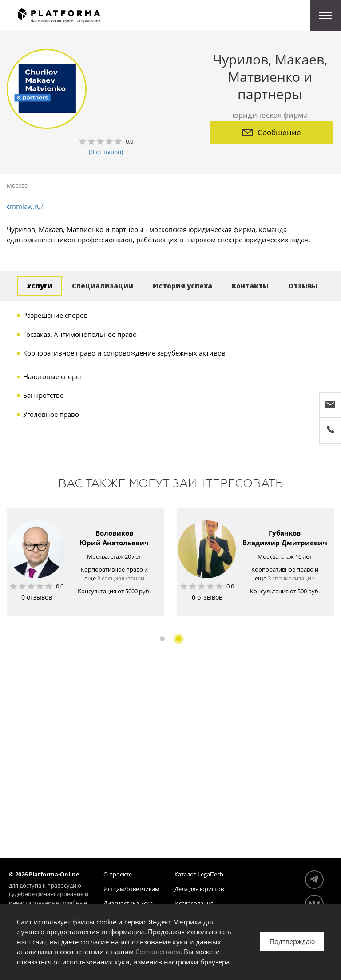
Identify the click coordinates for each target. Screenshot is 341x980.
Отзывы (303, 286)
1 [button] (162, 639)
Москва (17, 185)
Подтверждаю (292, 941)
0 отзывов (37, 597)
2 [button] (179, 639)
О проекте (118, 874)
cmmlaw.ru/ (25, 206)
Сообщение (272, 132)
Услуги (40, 286)
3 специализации (121, 578)
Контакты (250, 286)
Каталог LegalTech (199, 874)
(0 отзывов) (106, 152)
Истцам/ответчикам (131, 889)
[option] (85, 562)
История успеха (182, 286)
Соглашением (158, 952)
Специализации (103, 286)
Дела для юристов (199, 889)
